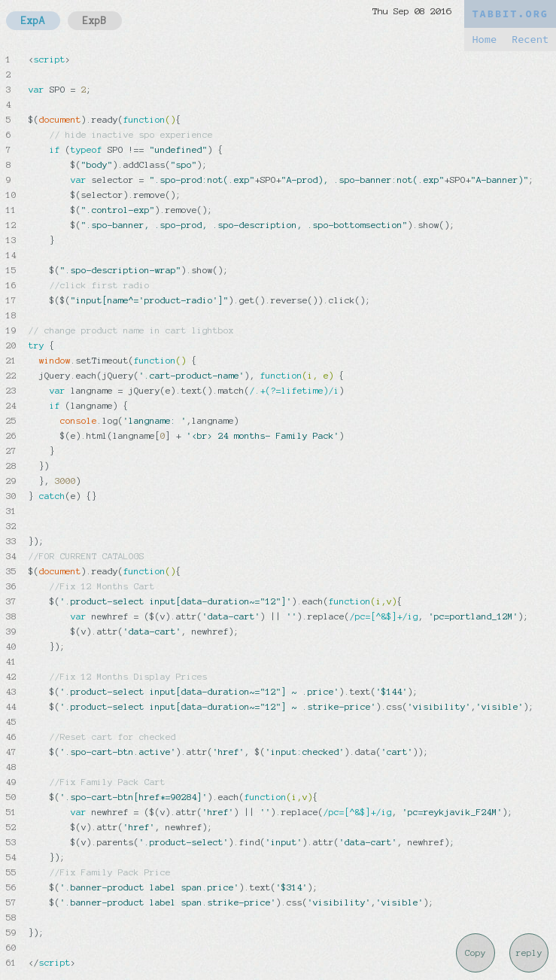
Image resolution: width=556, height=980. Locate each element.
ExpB (95, 21)
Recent (530, 40)
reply (529, 953)
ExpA (33, 21)
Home (484, 40)
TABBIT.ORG (510, 14)
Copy (475, 953)
